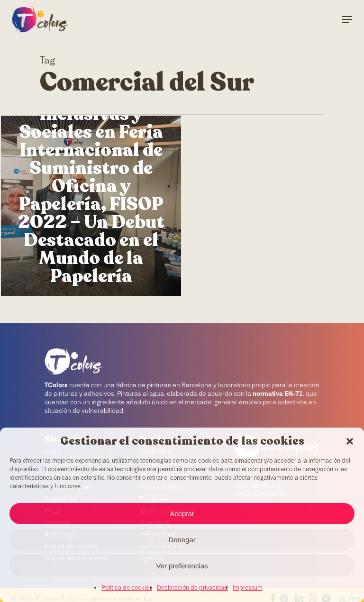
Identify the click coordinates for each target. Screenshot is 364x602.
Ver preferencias (182, 566)
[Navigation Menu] (347, 19)
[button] (350, 441)
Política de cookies (127, 588)
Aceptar (182, 514)
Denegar (182, 540)
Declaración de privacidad (192, 588)
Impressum (248, 588)
